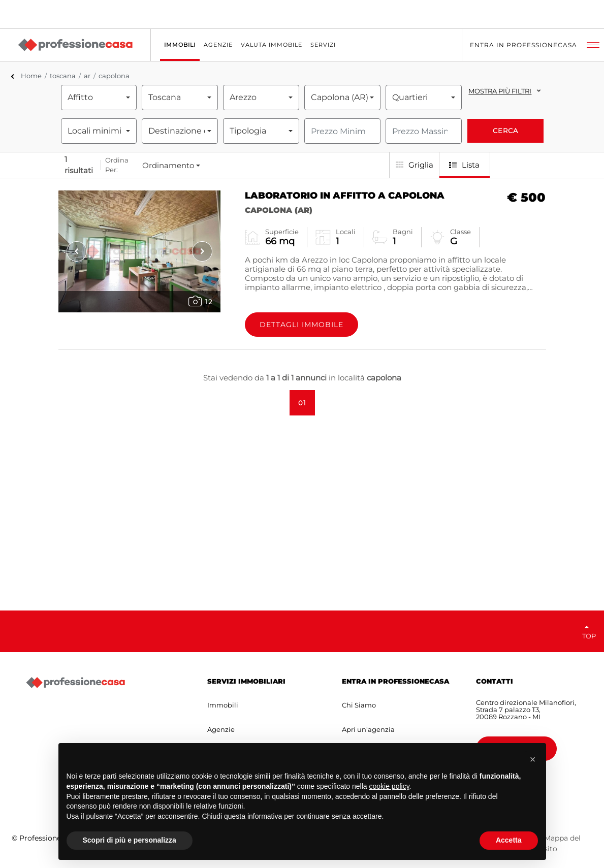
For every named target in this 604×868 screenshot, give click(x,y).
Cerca (505, 131)
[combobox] (99, 98)
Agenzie (221, 729)
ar (87, 76)
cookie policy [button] (389, 786)
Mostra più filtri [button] (500, 91)
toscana (63, 76)
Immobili (223, 705)
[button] (533, 759)
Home (31, 76)
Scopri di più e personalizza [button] (130, 840)
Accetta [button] (509, 840)
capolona (114, 76)
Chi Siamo (359, 705)
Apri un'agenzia (368, 729)
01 (302, 403)
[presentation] (77, 251)
